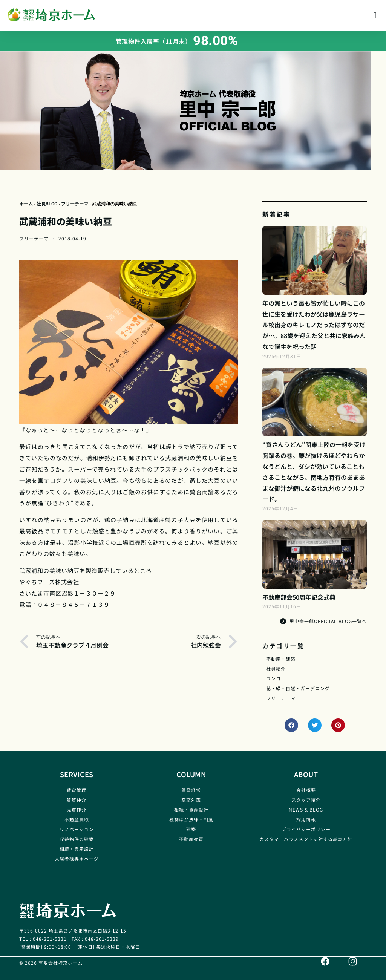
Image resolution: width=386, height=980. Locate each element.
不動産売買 (191, 839)
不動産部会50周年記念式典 (299, 597)
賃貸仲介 (77, 800)
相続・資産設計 (77, 849)
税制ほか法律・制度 (191, 819)
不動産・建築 (281, 659)
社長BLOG (47, 204)
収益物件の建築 (77, 839)
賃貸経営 (191, 790)
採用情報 (306, 819)
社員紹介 (276, 668)
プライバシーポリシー (306, 829)
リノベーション (77, 829)
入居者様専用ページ (77, 858)
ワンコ (273, 678)
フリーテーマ (75, 204)
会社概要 (306, 790)
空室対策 (191, 800)
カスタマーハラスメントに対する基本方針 (306, 839)
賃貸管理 (77, 790)
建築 (191, 829)
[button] (375, 15)
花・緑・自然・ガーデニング (298, 688)
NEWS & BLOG (306, 809)
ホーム (26, 204)
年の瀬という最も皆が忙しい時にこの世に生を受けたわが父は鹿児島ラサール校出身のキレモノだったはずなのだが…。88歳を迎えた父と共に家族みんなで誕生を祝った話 (314, 325)
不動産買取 (77, 819)
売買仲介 (77, 809)
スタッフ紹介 (306, 800)
